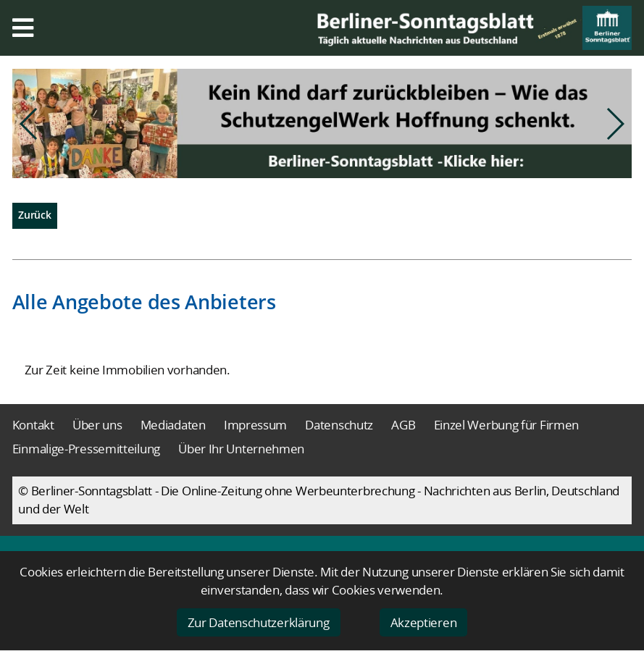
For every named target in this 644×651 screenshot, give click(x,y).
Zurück (34, 215)
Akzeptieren (424, 622)
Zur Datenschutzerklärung (259, 622)
